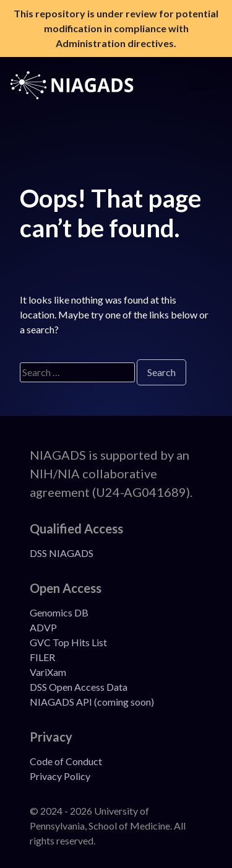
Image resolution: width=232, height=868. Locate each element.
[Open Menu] (200, 85)
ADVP (43, 627)
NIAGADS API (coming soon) (92, 702)
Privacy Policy (60, 776)
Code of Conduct (66, 761)
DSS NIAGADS (62, 553)
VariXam (48, 672)
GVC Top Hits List (68, 642)
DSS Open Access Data (79, 687)
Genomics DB (59, 612)
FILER (42, 657)
